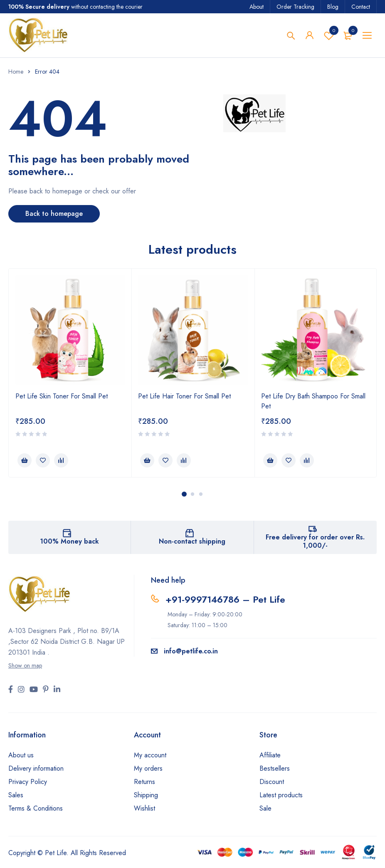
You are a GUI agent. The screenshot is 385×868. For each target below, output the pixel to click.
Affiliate (270, 755)
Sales (16, 795)
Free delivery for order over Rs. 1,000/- (315, 541)
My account (150, 755)
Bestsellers (275, 768)
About (257, 7)
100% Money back (69, 541)
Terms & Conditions (36, 808)
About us (21, 755)
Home (16, 72)
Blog (333, 7)
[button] (25, 460)
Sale (265, 808)
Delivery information (36, 768)
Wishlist (329, 35)
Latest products (281, 795)
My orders (148, 768)
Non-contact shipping (192, 541)
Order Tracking (295, 7)
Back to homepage (54, 214)
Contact (361, 7)
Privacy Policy (28, 782)
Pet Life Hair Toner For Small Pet (184, 396)
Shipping (146, 795)
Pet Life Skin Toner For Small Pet (62, 396)
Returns (144, 782)
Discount (272, 782)
